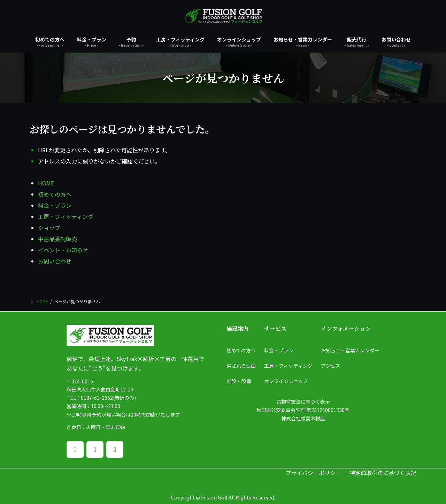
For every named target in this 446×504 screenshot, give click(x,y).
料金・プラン (55, 205)
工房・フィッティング (66, 216)
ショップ (49, 228)
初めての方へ (55, 194)
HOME (46, 183)
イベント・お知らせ (63, 250)
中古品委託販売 (57, 239)
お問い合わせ (55, 261)
